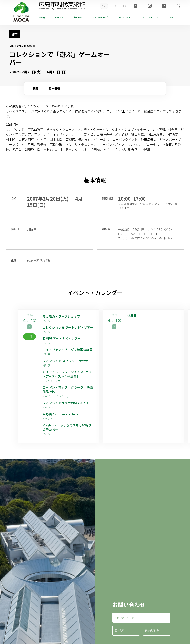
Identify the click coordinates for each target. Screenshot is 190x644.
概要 (36, 88)
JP (115, 6)
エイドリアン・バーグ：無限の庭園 (68, 350)
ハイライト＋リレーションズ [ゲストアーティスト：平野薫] (67, 374)
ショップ (100, 17)
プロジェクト (124, 17)
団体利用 (120, 630)
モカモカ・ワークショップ (61, 316)
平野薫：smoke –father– (60, 414)
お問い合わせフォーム (127, 617)
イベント (59, 17)
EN (125, 6)
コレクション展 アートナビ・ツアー (68, 327)
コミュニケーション (149, 17)
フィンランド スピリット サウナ (65, 361)
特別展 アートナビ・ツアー (63, 338)
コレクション (175, 17)
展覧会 (42, 17)
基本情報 (78, 17)
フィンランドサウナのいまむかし (66, 403)
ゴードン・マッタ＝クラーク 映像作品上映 (68, 390)
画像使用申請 (152, 630)
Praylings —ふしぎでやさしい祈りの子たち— (67, 427)
